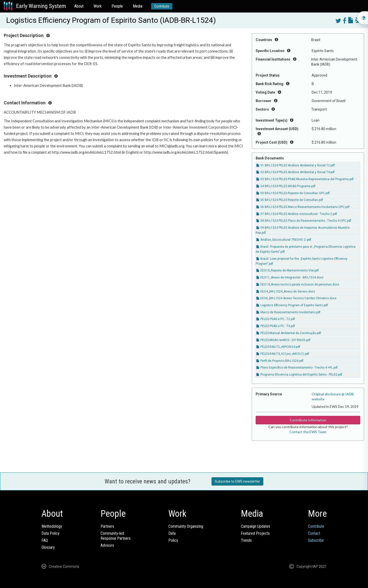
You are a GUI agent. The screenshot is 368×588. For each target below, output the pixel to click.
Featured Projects (255, 533)
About (79, 6)
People (117, 6)
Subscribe (316, 540)
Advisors (107, 545)
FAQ (45, 540)
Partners (107, 526)
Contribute (162, 6)
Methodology (52, 526)
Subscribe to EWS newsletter (237, 481)
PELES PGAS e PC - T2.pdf (276, 319)
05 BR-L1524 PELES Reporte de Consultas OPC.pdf (293, 193)
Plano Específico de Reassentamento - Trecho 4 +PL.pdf (297, 368)
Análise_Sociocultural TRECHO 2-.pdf (284, 240)
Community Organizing (186, 526)
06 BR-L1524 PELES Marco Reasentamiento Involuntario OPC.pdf (303, 207)
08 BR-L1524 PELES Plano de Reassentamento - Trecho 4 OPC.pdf (304, 221)
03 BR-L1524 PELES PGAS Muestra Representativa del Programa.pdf (305, 179)
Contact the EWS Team (308, 432)
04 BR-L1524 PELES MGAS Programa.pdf (286, 186)
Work (98, 6)
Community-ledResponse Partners (116, 536)
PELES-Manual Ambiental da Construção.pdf (289, 333)
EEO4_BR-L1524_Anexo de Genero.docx (286, 291)
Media (138, 6)
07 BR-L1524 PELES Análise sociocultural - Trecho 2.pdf (297, 214)
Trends (246, 540)
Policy (173, 540)
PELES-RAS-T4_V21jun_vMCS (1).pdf (283, 354)
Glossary (48, 547)
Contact (314, 533)
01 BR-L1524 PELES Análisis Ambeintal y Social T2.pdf (296, 165)
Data (172, 533)
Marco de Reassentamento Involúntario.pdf (288, 312)
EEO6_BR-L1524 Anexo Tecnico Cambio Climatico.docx (296, 298)
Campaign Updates (256, 526)
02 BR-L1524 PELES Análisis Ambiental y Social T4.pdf (296, 172)
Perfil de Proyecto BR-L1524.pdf (280, 361)
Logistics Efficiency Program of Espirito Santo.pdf (292, 305)
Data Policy (51, 533)
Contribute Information (308, 420)
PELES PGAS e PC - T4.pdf (276, 326)
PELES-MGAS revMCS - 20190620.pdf (283, 340)
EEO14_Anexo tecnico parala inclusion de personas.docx (298, 284)
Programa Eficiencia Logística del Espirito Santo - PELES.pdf (299, 375)
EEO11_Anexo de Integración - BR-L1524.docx (290, 277)
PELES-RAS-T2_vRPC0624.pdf (278, 347)
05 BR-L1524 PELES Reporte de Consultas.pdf (290, 200)
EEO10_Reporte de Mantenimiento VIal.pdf (288, 270)
